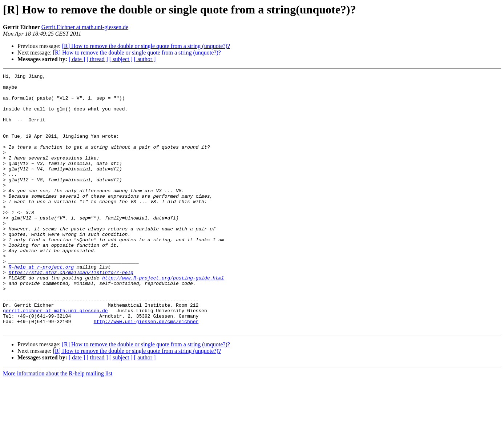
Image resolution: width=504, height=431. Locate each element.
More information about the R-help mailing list (58, 425)
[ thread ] (97, 59)
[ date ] (77, 59)
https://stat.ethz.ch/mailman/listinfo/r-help (71, 313)
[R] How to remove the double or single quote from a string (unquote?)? (146, 46)
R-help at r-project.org (41, 306)
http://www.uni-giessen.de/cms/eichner (146, 371)
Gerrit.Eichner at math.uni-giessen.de (85, 27)
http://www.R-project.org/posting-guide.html (163, 319)
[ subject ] (121, 59)
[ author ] (145, 59)
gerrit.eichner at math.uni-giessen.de (55, 358)
